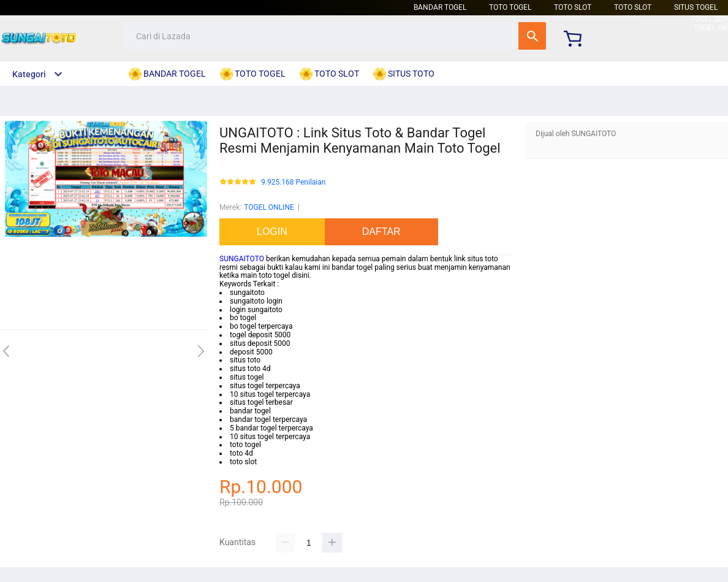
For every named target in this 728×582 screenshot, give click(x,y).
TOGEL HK (711, 28)
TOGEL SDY (709, 19)
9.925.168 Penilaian (293, 182)
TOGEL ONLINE (269, 207)
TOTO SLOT (573, 7)
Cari (532, 36)
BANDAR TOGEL (440, 7)
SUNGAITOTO (242, 259)
